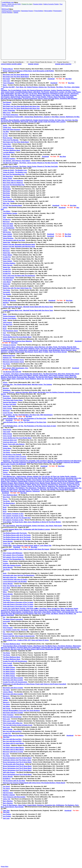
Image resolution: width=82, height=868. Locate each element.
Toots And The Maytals (11, 140)
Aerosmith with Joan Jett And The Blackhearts (19, 575)
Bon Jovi (6, 754)
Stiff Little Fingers (9, 772)
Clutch (5, 230)
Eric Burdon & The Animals (12, 454)
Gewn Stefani (7, 261)
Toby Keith (7, 432)
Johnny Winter (8, 692)
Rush (5, 327)
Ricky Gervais (8, 138)
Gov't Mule (7, 588)
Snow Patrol (7, 466)
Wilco (5, 592)
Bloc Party (6, 497)
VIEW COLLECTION (14, 4)
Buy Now (68, 79)
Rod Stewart (7, 102)
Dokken (6, 446)
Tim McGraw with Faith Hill (12, 372)
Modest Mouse (8, 69)
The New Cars (8, 324)
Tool (4, 305)
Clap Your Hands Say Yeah (12, 586)
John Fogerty (7, 322)
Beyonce (6, 388)
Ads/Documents (7, 11)
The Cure (6, 505)
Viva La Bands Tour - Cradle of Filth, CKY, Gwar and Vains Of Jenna (26, 640)
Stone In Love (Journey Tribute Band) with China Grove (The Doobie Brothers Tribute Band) (34, 783)
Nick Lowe (6, 719)
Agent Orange (8, 729)
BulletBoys (7, 779)
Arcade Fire (7, 220)
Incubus (6, 563)
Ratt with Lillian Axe (10, 577)
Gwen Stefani (7, 234)
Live (4, 296)
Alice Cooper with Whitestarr (13, 553)
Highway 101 (7, 358)
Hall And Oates (8, 793)
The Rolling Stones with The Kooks (15, 533)
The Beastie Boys (9, 503)
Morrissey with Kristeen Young (13, 360)
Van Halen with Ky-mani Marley (13, 743)
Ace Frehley (7, 814)
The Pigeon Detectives (11, 115)
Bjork (5, 215)
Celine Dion (7, 144)
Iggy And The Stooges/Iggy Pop (14, 174)
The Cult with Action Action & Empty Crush (18, 725)
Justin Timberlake (9, 110)
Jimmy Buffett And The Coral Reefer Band (17, 337)
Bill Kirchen (7, 232)
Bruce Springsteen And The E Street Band (17, 758)
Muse (5, 85)
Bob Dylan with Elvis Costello (13, 678)
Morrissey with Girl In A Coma (13, 752)
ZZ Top (5, 134)
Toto (4, 217)
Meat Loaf (6, 156)
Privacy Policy (5, 867)
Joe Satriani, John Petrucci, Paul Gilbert (17, 161)
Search (4, 4)
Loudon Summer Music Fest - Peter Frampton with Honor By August (26, 549)
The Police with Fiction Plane (13, 400)
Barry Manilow (8, 801)
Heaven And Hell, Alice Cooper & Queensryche (19, 636)
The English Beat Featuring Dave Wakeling (17, 341)
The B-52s (6, 501)
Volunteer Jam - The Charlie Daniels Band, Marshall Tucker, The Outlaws (27, 384)
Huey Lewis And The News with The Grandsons (19, 276)
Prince (5, 382)
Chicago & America (10, 345)
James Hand (7, 468)
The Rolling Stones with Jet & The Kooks (17, 535)
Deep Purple (7, 430)
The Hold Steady (9, 278)
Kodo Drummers (9, 148)
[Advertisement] (22, 37)
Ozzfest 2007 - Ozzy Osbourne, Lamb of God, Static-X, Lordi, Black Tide (27, 545)
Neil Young (7, 708)
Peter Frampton (8, 715)
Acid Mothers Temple (10, 213)
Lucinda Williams (9, 152)
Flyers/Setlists (39, 11)
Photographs (57, 11)
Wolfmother (7, 189)
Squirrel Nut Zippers (10, 402)
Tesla (5, 320)
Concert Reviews (7, 12)
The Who (6, 132)
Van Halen (6, 690)
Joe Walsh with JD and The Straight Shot (17, 518)
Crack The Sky (8, 413)
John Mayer (7, 282)
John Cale (6, 81)
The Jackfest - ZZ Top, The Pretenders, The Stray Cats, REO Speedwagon (28, 415)
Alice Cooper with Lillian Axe (13, 723)
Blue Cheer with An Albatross (13, 181)
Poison (5, 472)
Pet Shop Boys (8, 176)
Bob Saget (6, 79)
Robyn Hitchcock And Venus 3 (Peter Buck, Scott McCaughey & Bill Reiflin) (28, 71)
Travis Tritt (7, 543)
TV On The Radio (9, 201)
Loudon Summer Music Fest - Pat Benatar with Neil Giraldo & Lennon (26, 529)
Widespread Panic (9, 356)
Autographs (17, 11)
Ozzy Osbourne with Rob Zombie (14, 797)
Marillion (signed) (9, 795)
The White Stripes (9, 667)
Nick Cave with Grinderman (12, 717)
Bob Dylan (6, 187)
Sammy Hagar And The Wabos (13, 735)
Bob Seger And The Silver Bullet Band (16, 75)
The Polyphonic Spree (10, 331)
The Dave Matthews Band (12, 150)
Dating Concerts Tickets (51, 4)
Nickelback (7, 390)
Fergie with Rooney (10, 300)
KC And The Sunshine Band (12, 205)
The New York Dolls (10, 404)
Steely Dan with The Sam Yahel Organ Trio (17, 288)
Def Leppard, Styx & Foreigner (13, 555)
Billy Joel (6, 203)
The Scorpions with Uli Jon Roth (14, 240)
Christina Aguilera (9, 159)
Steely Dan (7, 242)
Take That (6, 810)
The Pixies (6, 154)
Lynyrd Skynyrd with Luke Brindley (15, 582)
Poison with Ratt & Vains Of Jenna (15, 457)
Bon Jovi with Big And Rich (12, 731)
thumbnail (51, 79)
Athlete (5, 700)
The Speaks (7, 294)
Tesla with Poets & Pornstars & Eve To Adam (18, 602)
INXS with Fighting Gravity (12, 565)
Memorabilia (48, 11)
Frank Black (7, 398)
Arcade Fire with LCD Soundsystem (15, 661)
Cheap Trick (7, 127)
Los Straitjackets (9, 228)
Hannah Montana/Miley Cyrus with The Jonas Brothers (21, 711)
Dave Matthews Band (10, 495)
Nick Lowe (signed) (9, 721)
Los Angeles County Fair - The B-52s (15, 630)
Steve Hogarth (8, 628)
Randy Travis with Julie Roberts (14, 444)
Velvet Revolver (8, 238)
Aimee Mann (7, 448)
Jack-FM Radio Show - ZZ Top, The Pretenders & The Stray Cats (25, 418)
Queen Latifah (8, 665)
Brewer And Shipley (10, 318)
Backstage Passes (27, 11)
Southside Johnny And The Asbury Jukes (17, 760)
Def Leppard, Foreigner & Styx (13, 514)
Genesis (6, 590)
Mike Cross (7, 113)
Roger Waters (8, 255)
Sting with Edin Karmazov (12, 130)
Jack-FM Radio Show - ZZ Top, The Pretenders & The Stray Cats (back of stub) (29, 426)
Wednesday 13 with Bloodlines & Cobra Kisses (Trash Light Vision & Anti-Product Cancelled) (35, 684)
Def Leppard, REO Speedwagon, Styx (16, 368)
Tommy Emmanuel (9, 316)
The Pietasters (8, 280)
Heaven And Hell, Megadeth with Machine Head (19, 244)
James (5, 207)
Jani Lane (6, 818)
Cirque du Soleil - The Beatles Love (15, 170)
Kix (4, 617)
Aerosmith (6, 292)
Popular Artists (38, 4)
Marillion (6, 286)
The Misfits (7, 698)
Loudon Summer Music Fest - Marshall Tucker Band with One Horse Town (28, 307)
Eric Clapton (7, 146)
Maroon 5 (6, 696)
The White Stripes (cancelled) (13, 619)
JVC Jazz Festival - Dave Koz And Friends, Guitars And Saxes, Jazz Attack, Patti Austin (32, 526)
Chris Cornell (7, 199)
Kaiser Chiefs (8, 178)
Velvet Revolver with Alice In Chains (15, 579)
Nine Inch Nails (8, 224)
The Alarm (6, 789)
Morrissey (6, 222)
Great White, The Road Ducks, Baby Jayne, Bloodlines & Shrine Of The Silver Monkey (32, 522)
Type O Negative (9, 83)
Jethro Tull (7, 799)
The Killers (7, 104)
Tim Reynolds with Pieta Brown (14, 764)
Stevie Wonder (8, 541)
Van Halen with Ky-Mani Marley (13, 747)
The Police (7, 290)
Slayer (5, 125)
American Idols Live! (10, 440)
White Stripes (8, 434)
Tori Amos (6, 786)
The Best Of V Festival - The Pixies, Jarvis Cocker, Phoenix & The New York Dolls (30, 163)
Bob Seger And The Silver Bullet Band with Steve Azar (21, 106)
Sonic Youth (7, 406)
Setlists (16, 12)
